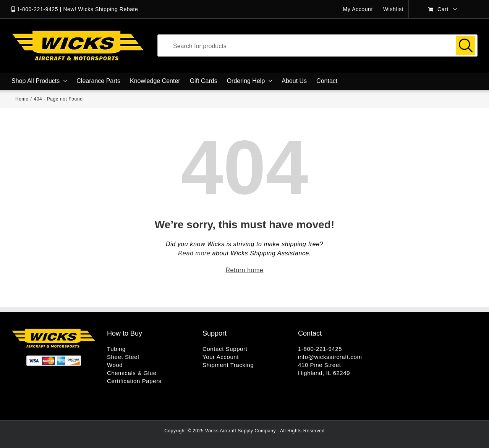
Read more (194, 253)
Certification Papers (134, 381)
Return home (244, 270)
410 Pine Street (319, 365)
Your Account (221, 357)
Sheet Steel (123, 357)
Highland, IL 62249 (324, 373)
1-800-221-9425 (37, 9)
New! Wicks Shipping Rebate (100, 9)
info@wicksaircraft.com (330, 357)
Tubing (116, 349)
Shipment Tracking (228, 365)
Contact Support (225, 349)
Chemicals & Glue (132, 373)
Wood (115, 365)
